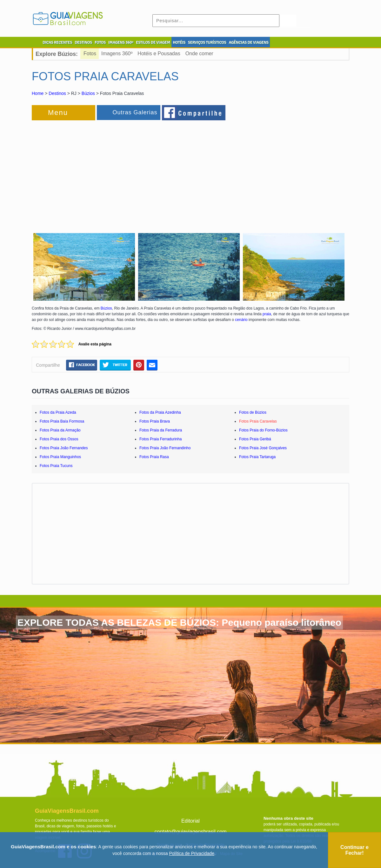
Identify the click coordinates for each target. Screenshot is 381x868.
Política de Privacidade (192, 853)
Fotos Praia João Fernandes (64, 448)
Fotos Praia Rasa (154, 457)
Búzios (88, 93)
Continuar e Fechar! (354, 850)
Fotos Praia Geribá (255, 439)
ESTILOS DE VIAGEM (153, 43)
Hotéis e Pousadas (159, 53)
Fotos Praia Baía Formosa (62, 421)
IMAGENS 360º (121, 43)
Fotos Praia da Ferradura (161, 430)
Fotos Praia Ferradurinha (160, 439)
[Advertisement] (101, 173)
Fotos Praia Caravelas (258, 421)
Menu (58, 113)
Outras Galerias (135, 112)
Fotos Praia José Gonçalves (263, 448)
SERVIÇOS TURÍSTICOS (207, 43)
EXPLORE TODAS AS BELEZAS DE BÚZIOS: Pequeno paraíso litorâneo (179, 622)
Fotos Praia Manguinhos (60, 457)
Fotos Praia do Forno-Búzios (263, 430)
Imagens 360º (117, 53)
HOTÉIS (179, 43)
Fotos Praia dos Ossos (59, 439)
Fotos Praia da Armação (60, 430)
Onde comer (199, 53)
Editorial (190, 821)
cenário (242, 320)
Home (38, 93)
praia (267, 314)
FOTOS (100, 43)
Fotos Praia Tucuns (56, 466)
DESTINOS (83, 43)
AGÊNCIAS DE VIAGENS (248, 43)
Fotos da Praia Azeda (58, 412)
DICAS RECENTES (57, 43)
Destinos (57, 93)
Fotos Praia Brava (155, 421)
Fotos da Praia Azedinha (160, 412)
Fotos (90, 53)
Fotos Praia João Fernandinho (165, 448)
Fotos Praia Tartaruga (257, 457)
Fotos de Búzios (253, 412)
